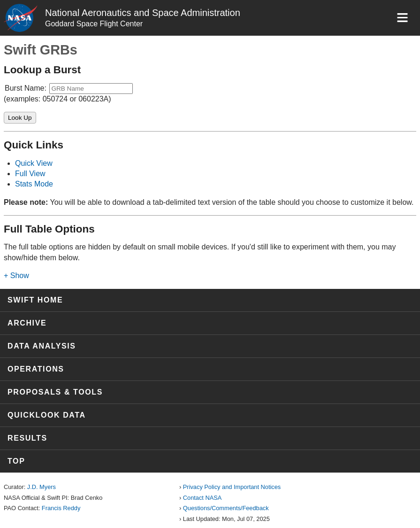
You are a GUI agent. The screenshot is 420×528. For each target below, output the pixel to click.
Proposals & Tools (55, 392)
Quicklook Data (47, 415)
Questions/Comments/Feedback (226, 508)
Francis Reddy (61, 508)
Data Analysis (42, 346)
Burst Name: (26, 88)
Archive (27, 323)
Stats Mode (34, 184)
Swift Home (35, 300)
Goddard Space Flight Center (94, 24)
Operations (36, 369)
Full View (30, 174)
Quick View (34, 163)
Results (27, 438)
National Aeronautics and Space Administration (143, 13)
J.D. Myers (42, 487)
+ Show (16, 276)
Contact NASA (202, 498)
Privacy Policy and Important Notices (232, 487)
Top (16, 461)
